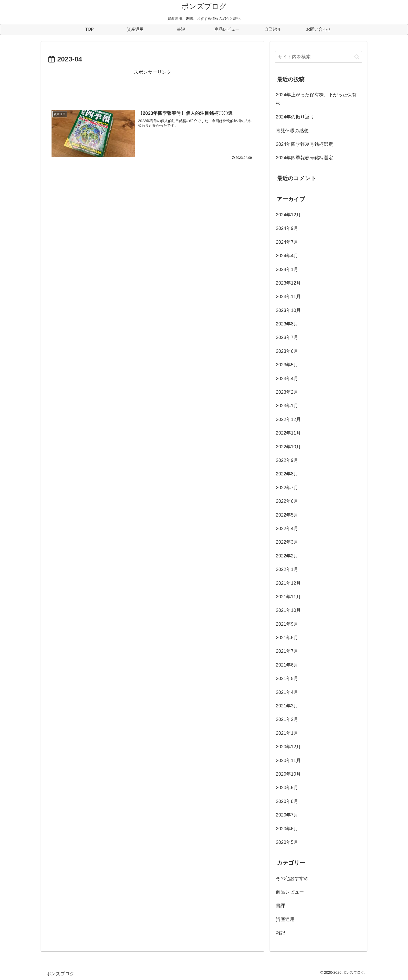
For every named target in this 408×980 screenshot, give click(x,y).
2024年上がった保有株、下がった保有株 (316, 99)
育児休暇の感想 (292, 131)
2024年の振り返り (295, 117)
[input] (318, 57)
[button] (357, 57)
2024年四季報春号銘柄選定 (304, 158)
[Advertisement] (152, 88)
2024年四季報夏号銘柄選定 (304, 144)
